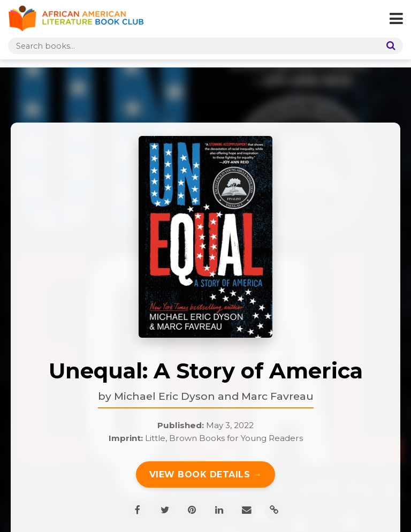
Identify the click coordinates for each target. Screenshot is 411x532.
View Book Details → (206, 474)
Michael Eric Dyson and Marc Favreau (214, 396)
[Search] (389, 46)
